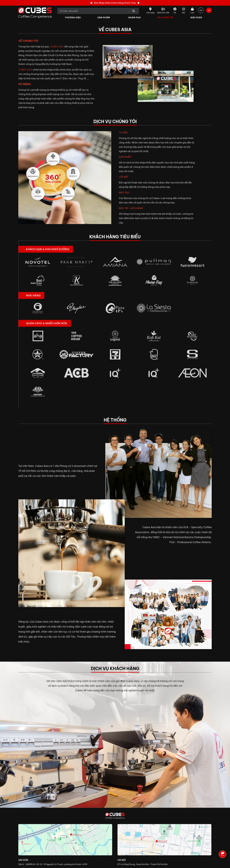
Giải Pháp (196, 18)
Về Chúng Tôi (165, 18)
